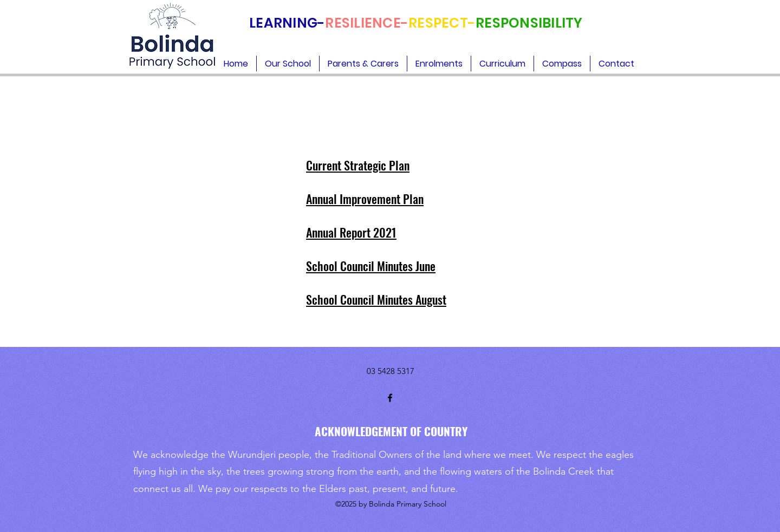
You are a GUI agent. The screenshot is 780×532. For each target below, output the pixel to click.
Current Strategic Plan (358, 165)
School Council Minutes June (371, 266)
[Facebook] (390, 398)
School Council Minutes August (376, 299)
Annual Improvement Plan (365, 199)
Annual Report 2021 (351, 232)
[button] (288, 64)
